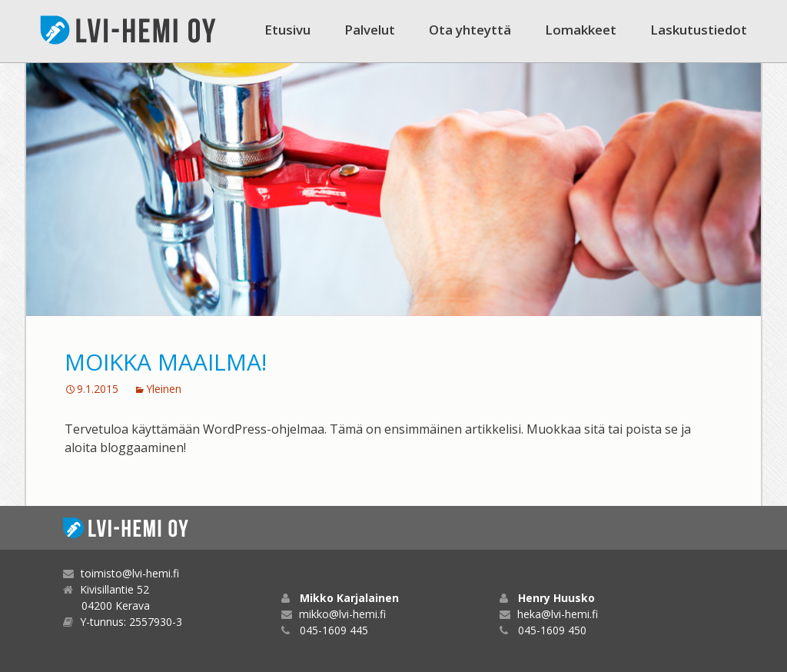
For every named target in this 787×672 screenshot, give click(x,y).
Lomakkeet (581, 30)
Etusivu (287, 30)
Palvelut (370, 30)
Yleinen (164, 389)
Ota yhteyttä (470, 30)
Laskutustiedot (699, 30)
